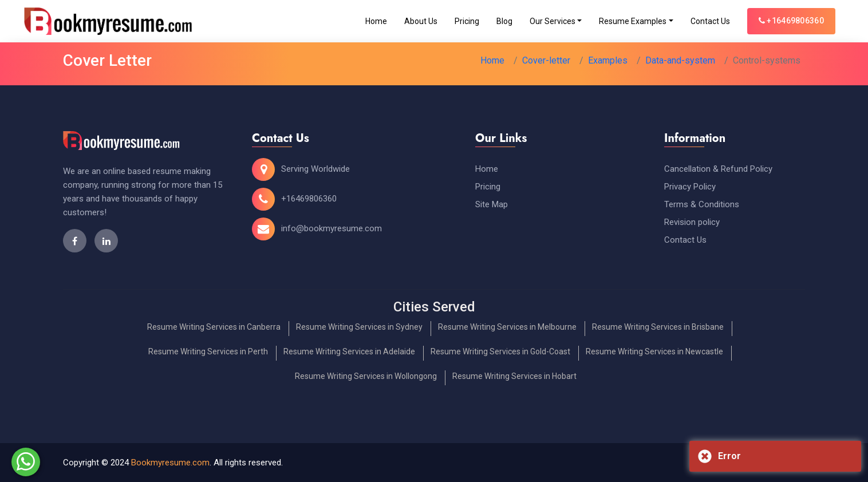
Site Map (492, 204)
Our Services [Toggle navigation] (553, 21)
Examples (608, 60)
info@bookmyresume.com (332, 228)
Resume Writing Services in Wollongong (366, 376)
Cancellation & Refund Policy (718, 169)
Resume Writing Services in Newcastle (654, 351)
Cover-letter (546, 60)
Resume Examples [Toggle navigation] (633, 21)
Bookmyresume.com (170, 463)
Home (376, 21)
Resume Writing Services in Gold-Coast (500, 351)
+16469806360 (791, 21)
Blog (504, 21)
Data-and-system (680, 60)
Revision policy (692, 222)
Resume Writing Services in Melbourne (507, 327)
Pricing (467, 21)
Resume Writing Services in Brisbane (658, 327)
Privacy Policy (690, 187)
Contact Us (710, 21)
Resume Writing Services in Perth (208, 351)
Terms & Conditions (702, 204)
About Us (421, 21)
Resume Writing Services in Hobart (514, 376)
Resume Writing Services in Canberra (214, 327)
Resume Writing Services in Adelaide (349, 351)
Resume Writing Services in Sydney (359, 327)
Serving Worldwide (315, 169)
